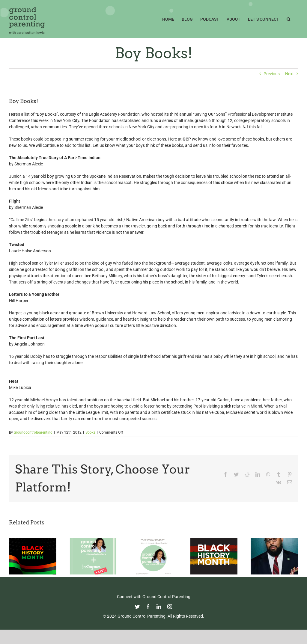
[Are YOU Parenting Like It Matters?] (153, 541)
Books (90, 432)
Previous (272, 74)
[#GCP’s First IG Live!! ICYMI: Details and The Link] (93, 541)
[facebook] (148, 607)
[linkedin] (159, 607)
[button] (289, 19)
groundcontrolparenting (33, 432)
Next (289, 74)
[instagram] (170, 607)
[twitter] (137, 607)
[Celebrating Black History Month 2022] (33, 541)
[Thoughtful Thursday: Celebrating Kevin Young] (274, 541)
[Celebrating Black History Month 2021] (214, 541)
